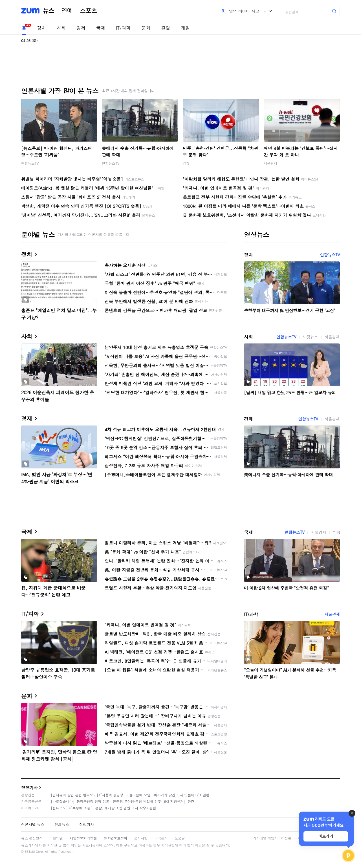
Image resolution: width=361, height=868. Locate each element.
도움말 (180, 838)
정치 (41, 28)
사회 (61, 28)
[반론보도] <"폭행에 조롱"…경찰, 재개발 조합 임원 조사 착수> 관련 (104, 808)
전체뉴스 (62, 824)
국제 (101, 28)
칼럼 (166, 28)
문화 (146, 28)
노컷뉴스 (310, 337)
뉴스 (49, 11)
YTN (186, 163)
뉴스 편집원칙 (32, 838)
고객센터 (161, 838)
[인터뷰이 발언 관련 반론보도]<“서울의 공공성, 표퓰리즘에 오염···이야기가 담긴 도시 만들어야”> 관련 (130, 795)
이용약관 (56, 838)
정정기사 (29, 787)
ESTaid (30, 852)
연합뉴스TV (30, 163)
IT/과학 (123, 28)
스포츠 (89, 11)
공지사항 (141, 838)
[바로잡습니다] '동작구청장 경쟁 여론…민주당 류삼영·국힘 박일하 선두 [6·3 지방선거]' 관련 (123, 801)
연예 (67, 11)
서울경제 (270, 163)
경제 (81, 28)
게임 (185, 28)
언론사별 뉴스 (33, 824)
